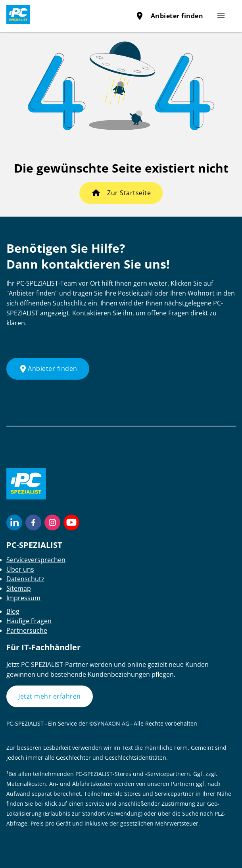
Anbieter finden (169, 16)
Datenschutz (25, 579)
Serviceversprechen (36, 560)
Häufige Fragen (29, 621)
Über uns (20, 569)
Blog (13, 611)
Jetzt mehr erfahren (50, 696)
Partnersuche (27, 630)
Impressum (23, 598)
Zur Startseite (129, 193)
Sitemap (19, 588)
